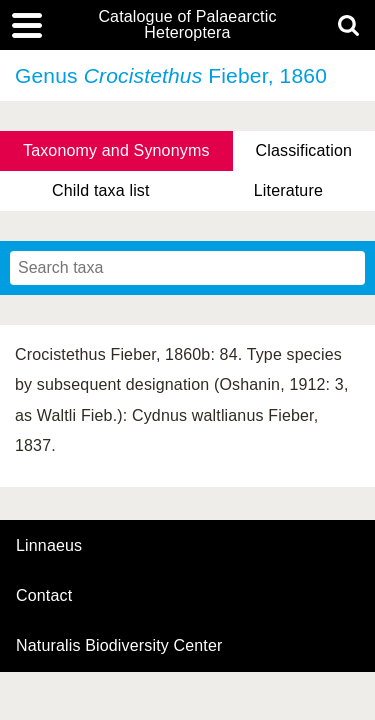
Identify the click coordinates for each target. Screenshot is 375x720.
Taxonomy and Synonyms (116, 150)
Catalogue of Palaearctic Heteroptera (187, 25)
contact (44, 595)
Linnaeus (49, 546)
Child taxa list (101, 190)
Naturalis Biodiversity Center (119, 646)
